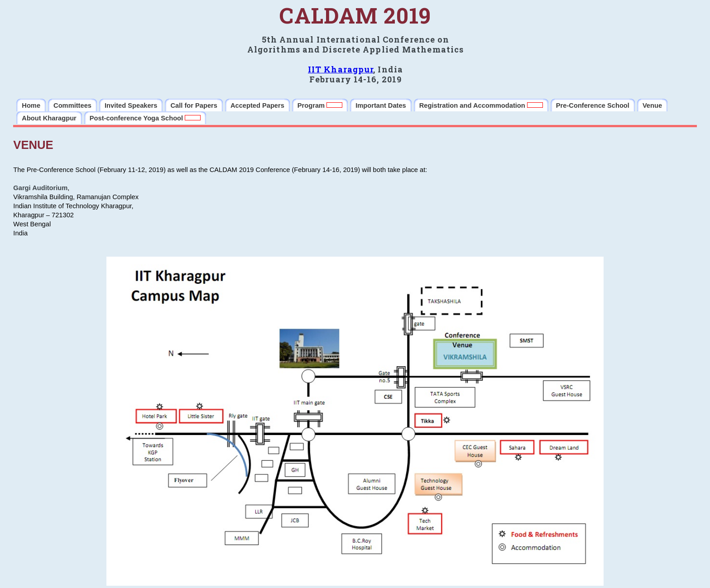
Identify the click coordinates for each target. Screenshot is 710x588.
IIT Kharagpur (341, 69)
